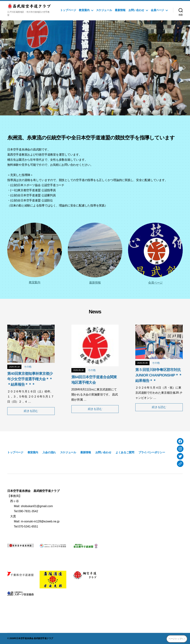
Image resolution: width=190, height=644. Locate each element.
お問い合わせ (136, 10)
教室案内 (84, 10)
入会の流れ (49, 452)
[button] (6, 68)
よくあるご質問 (125, 452)
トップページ (68, 10)
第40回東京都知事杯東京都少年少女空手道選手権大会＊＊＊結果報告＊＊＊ (30, 379)
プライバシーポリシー (152, 452)
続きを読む (31, 411)
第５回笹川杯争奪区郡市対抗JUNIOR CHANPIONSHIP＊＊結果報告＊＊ (159, 375)
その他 (28, 367)
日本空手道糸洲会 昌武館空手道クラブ (35, 638)
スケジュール (104, 10)
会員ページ (157, 10)
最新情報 (120, 10)
